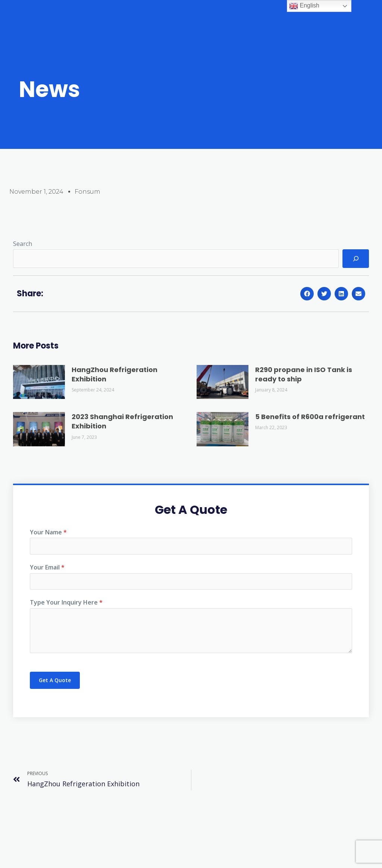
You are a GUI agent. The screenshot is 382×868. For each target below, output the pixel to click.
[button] (307, 294)
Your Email (47, 568)
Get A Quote (55, 683)
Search (23, 244)
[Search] (356, 258)
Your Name (48, 532)
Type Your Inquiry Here (66, 605)
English (304, 6)
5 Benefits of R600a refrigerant (310, 417)
